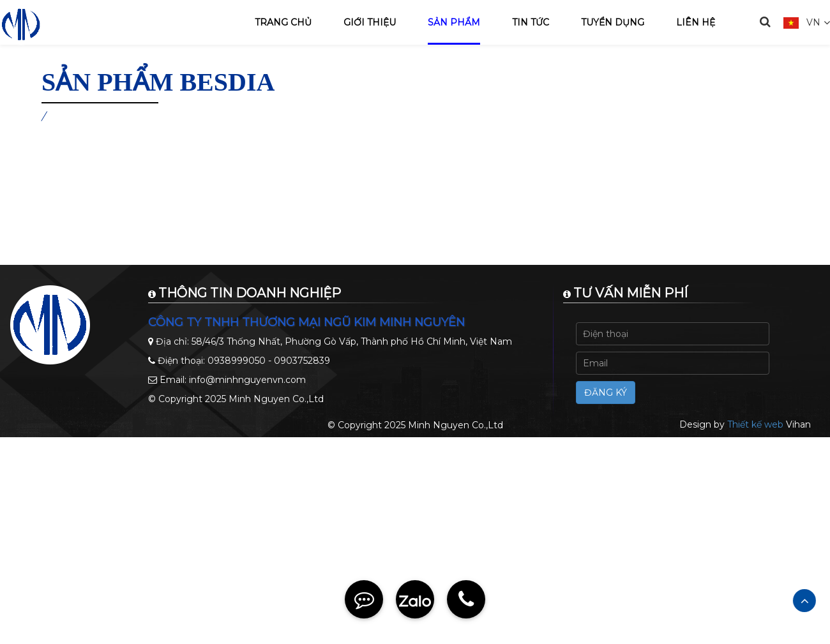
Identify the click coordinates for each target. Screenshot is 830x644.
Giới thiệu (370, 22)
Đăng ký (606, 393)
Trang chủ (283, 22)
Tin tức (531, 22)
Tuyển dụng (613, 22)
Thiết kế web (755, 424)
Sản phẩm (454, 22)
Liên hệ (696, 22)
